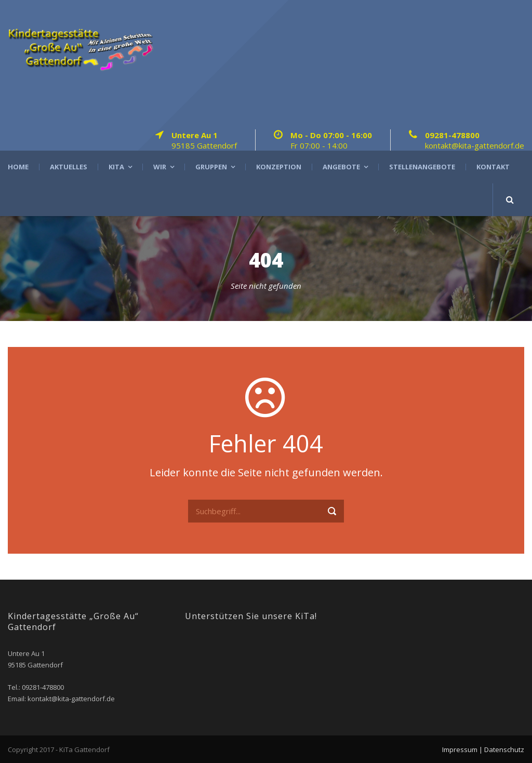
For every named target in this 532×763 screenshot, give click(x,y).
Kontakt (493, 167)
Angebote (341, 167)
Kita (116, 167)
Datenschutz (504, 749)
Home (18, 167)
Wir (160, 167)
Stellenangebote (422, 167)
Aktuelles (69, 167)
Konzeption (279, 167)
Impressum (460, 749)
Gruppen (211, 167)
